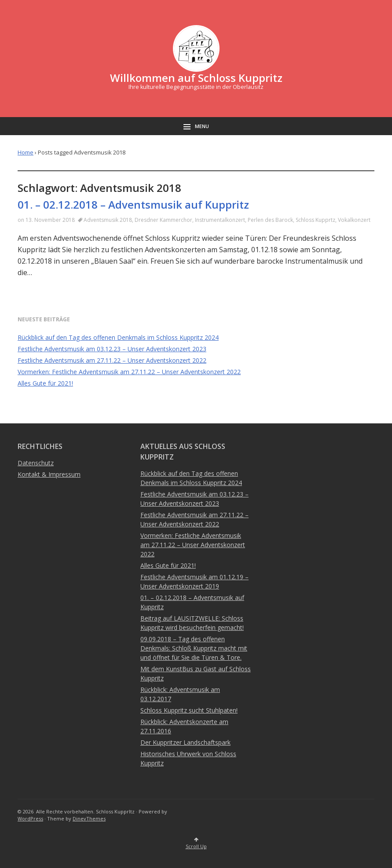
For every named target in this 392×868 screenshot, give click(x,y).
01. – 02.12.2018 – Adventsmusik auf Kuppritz (133, 204)
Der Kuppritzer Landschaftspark (185, 742)
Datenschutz (36, 463)
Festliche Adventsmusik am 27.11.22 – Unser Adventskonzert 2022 (112, 360)
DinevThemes (89, 818)
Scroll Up (196, 844)
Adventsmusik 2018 (108, 220)
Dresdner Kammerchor (163, 220)
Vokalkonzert (354, 220)
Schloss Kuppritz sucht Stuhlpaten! (189, 710)
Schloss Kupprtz (315, 220)
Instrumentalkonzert (220, 220)
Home (26, 152)
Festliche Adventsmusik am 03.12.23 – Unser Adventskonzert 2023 (112, 349)
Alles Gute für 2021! (45, 383)
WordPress (30, 818)
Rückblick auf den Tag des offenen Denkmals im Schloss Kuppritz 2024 (118, 337)
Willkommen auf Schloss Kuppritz (196, 78)
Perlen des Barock (270, 220)
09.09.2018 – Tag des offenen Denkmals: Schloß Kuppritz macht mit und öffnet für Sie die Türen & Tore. (194, 648)
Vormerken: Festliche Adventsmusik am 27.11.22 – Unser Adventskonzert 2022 (129, 372)
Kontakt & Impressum (49, 474)
